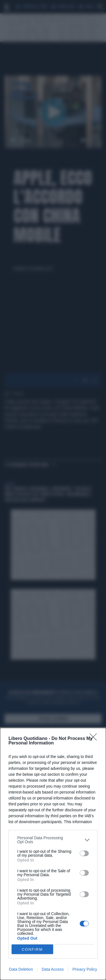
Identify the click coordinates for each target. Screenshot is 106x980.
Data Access (53, 969)
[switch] (84, 853)
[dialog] (53, 854)
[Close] (95, 739)
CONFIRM (32, 949)
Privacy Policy (85, 969)
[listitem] (53, 840)
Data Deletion (21, 969)
